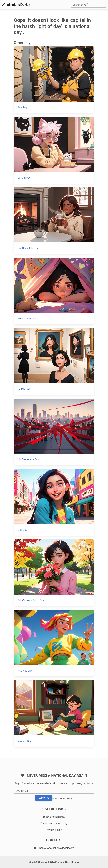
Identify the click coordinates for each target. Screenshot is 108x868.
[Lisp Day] (54, 502)
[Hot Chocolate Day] (54, 221)
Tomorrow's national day (54, 823)
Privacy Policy (54, 830)
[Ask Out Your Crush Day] (54, 573)
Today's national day (54, 817)
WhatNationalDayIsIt (16, 5)
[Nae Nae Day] (54, 643)
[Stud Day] (54, 80)
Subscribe (44, 798)
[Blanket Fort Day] (54, 291)
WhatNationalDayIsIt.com (64, 862)
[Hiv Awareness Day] (54, 432)
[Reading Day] (54, 714)
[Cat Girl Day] (54, 150)
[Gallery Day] (54, 362)
